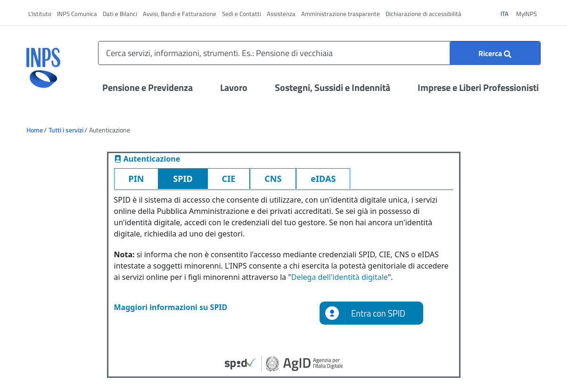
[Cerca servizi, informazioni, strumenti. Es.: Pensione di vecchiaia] (319, 53)
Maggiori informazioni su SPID (171, 307)
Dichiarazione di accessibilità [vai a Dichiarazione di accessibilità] (423, 14)
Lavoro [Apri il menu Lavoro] (234, 87)
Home (35, 130)
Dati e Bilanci (120, 14)
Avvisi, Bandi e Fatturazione (180, 14)
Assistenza (281, 14)
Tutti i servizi (66, 130)
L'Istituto (40, 14)
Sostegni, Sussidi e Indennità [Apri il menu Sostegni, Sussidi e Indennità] (333, 87)
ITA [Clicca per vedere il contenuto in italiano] (507, 13)
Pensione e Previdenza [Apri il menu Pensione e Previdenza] (148, 87)
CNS (273, 179)
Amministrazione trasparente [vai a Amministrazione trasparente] (341, 14)
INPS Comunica (77, 14)
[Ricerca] (495, 53)
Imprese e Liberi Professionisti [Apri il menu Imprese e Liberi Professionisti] (478, 87)
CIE (229, 179)
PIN (136, 179)
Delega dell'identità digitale (340, 277)
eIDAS (323, 179)
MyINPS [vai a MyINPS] (526, 14)
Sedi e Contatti (242, 14)
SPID (183, 179)
